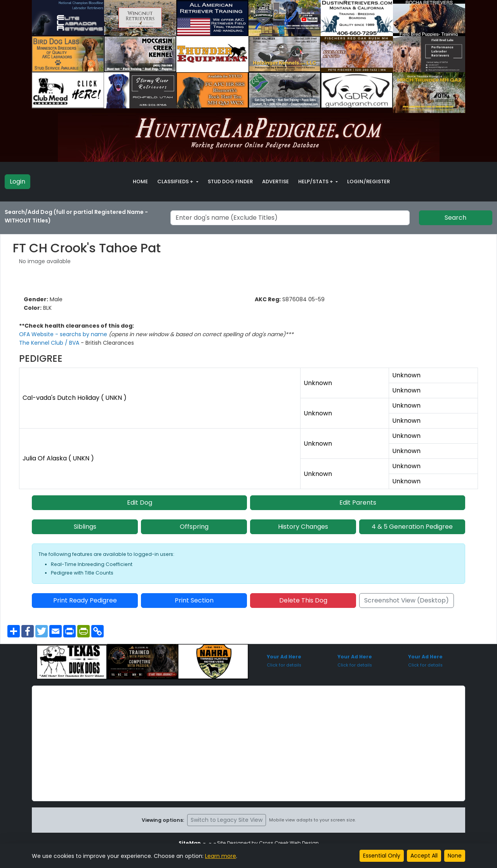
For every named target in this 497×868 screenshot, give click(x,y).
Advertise (275, 181)
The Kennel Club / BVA (50, 343)
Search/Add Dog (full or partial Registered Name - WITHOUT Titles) (76, 216)
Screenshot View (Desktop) (407, 600)
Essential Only (382, 856)
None (455, 856)
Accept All (424, 856)
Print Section (194, 600)
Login (17, 181)
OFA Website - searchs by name (64, 334)
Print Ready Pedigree (85, 600)
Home (140, 181)
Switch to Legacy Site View (227, 820)
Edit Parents (358, 503)
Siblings (85, 527)
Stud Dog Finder (230, 181)
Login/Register (368, 181)
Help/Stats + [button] (316, 181)
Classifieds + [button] (176, 181)
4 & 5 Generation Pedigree (412, 527)
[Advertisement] (248, 743)
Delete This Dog (303, 600)
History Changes (303, 527)
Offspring (194, 527)
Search (455, 218)
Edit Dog (140, 503)
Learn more (221, 856)
